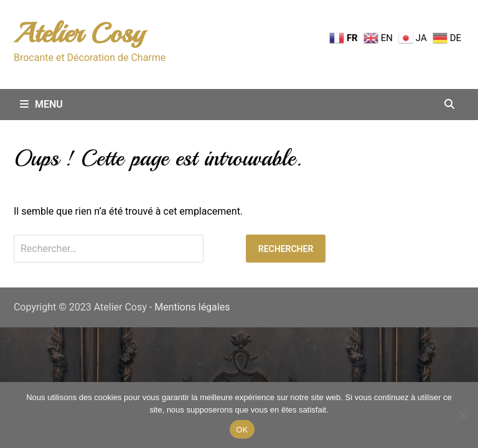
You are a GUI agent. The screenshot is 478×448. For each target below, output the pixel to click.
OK (242, 430)
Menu (41, 104)
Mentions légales (192, 307)
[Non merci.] (462, 415)
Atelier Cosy (79, 33)
